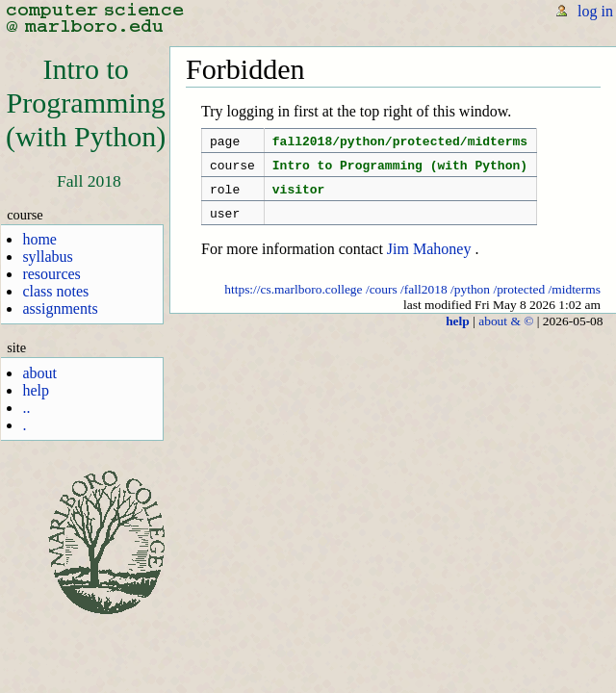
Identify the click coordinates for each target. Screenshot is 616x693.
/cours (382, 301)
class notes (55, 291)
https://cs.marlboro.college (293, 301)
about (39, 373)
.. (26, 408)
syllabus (47, 257)
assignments (60, 308)
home (39, 239)
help (36, 390)
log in (595, 11)
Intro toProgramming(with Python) (86, 103)
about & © (506, 333)
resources (51, 274)
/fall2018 (424, 301)
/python (470, 301)
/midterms (575, 301)
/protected (519, 301)
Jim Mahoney (429, 260)
